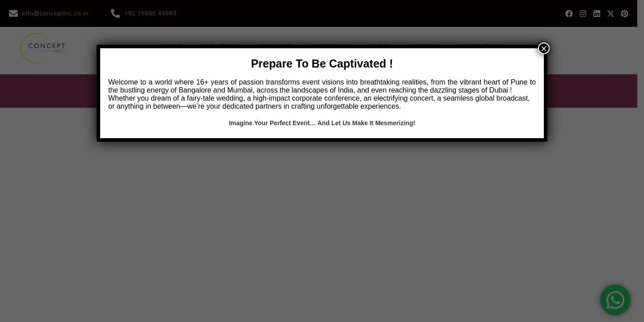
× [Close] (544, 48)
